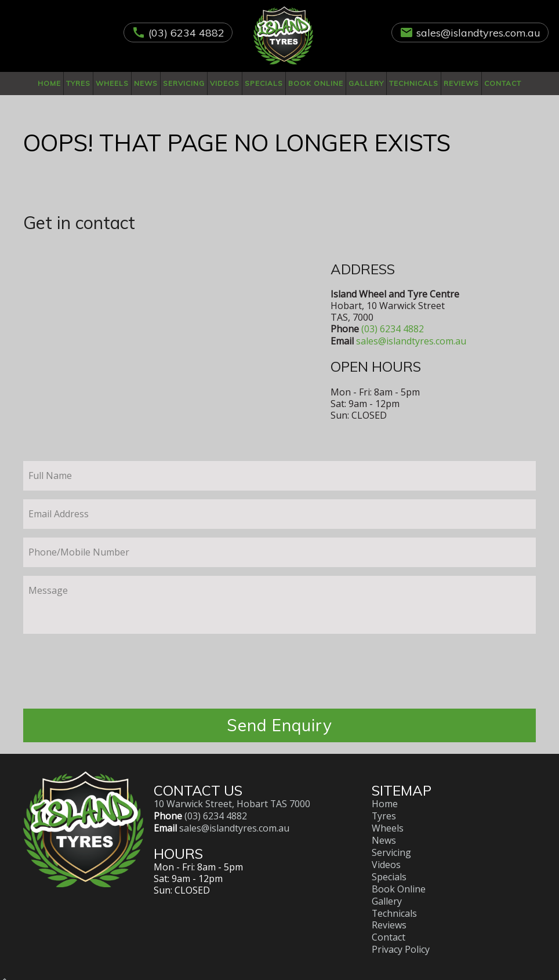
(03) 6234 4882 (186, 33)
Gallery (366, 83)
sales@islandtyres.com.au (478, 33)
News (146, 83)
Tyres (78, 83)
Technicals (414, 83)
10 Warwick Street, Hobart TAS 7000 (232, 804)
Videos (225, 83)
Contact (503, 83)
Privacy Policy (401, 943)
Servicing (184, 83)
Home (49, 83)
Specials (264, 83)
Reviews (461, 83)
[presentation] (279, 677)
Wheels (112, 83)
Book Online (316, 83)
